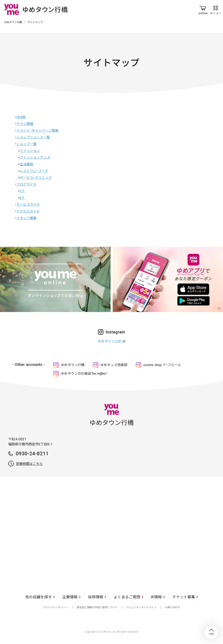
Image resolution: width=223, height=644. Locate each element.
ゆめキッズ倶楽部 (114, 365)
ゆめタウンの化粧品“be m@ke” (84, 374)
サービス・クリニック (36, 178)
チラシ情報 (25, 124)
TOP (211, 632)
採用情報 (96, 597)
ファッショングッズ (35, 157)
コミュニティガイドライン (141, 607)
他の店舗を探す (39, 597)
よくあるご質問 (127, 597)
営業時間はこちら (29, 464)
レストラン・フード (34, 171)
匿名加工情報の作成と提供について (97, 607)
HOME (21, 117)
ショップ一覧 (27, 144)
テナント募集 (184, 597)
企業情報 (70, 597)
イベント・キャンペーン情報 (37, 131)
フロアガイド (27, 184)
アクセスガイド (28, 211)
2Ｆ (22, 198)
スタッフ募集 (27, 218)
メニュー (216, 9)
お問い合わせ (173, 607)
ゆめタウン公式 (109, 341)
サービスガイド (28, 205)
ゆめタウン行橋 (13, 22)
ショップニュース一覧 (33, 137)
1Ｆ (22, 191)
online (203, 9)
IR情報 (156, 597)
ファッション (30, 151)
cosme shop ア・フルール (162, 365)
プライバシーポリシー (55, 607)
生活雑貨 (27, 164)
